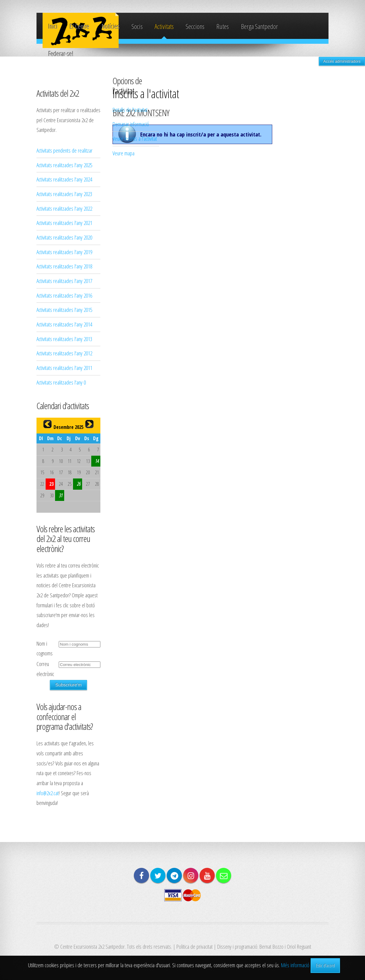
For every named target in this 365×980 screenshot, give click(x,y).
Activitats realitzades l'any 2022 (64, 208)
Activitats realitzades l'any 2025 (64, 165)
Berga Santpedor (259, 26)
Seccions (195, 26)
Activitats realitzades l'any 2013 (64, 339)
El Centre (80, 26)
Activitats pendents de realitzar (64, 150)
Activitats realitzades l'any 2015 (64, 310)
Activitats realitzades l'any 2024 (64, 179)
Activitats (164, 26)
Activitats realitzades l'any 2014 (64, 324)
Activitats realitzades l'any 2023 (64, 194)
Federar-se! (61, 54)
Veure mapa (123, 153)
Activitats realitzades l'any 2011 (64, 368)
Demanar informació (131, 124)
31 (61, 495)
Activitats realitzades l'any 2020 (64, 237)
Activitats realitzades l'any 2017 (64, 281)
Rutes (222, 26)
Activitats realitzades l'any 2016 (64, 295)
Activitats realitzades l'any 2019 (64, 252)
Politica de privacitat (195, 946)
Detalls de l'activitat (130, 110)
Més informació (295, 965)
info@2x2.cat (48, 793)
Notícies (111, 26)
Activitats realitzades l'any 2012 (64, 353)
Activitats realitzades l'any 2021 (64, 223)
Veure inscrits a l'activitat (135, 138)
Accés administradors (342, 61)
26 (79, 484)
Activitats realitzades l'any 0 (61, 382)
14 (97, 461)
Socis (137, 26)
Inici (53, 26)
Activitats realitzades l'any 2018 (64, 266)
